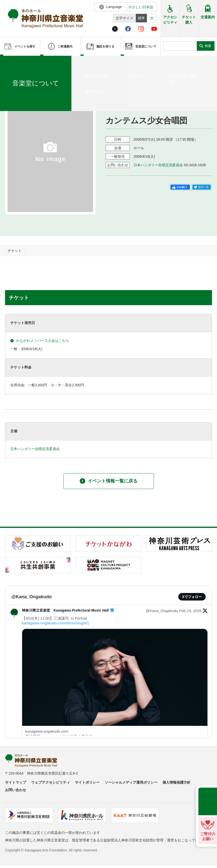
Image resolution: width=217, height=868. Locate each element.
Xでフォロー (192, 597)
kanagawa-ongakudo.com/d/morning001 (56, 623)
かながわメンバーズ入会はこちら (40, 341)
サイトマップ (16, 782)
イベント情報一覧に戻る (109, 481)
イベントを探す (31, 62)
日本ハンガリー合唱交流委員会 (158, 165)
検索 (208, 46)
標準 (141, 18)
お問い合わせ (16, 790)
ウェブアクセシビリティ (51, 782)
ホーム (12, 62)
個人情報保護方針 (177, 782)
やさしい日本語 (141, 7)
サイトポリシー (87, 782)
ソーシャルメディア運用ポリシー (131, 782)
